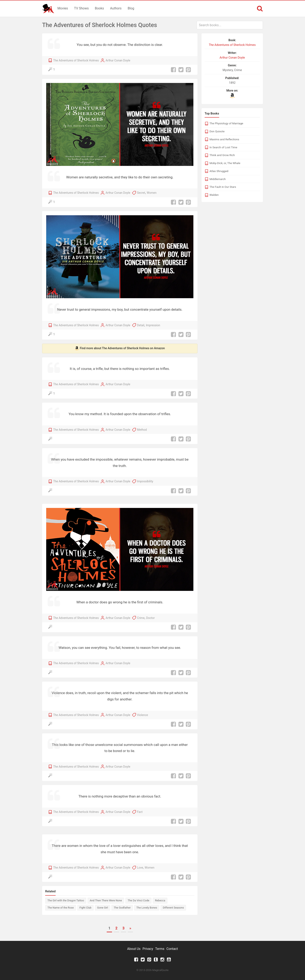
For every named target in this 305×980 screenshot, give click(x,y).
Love (140, 868)
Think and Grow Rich (222, 155)
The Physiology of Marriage (226, 123)
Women (152, 193)
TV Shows (81, 8)
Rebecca (160, 900)
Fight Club (85, 908)
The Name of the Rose (61, 908)
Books (99, 8)
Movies (63, 8)
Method (142, 430)
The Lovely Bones (147, 908)
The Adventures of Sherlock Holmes (76, 60)
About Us (134, 949)
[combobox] (230, 25)
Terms (160, 949)
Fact (140, 812)
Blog (131, 8)
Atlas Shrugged (219, 171)
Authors (116, 8)
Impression (153, 325)
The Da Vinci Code (138, 900)
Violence (142, 715)
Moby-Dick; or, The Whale (225, 163)
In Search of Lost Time (223, 147)
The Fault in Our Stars (223, 187)
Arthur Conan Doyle (118, 60)
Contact (172, 949)
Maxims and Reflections (224, 139)
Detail (141, 325)
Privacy (148, 949)
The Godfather (122, 908)
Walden (214, 195)
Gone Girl (103, 908)
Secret (141, 193)
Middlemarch (218, 179)
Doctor (150, 618)
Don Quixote (217, 131)
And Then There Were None (106, 900)
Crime (141, 618)
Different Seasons (173, 908)
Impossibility (145, 481)
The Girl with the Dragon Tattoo (66, 900)
